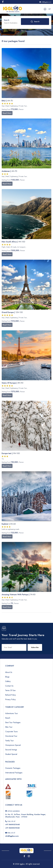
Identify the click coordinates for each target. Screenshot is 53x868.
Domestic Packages (13, 768)
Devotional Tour (11, 736)
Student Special (11, 754)
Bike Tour (9, 727)
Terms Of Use (10, 690)
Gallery (8, 681)
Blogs (7, 677)
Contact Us (9, 686)
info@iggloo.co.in (45, 2)
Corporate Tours (11, 732)
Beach (8, 718)
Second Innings (11, 750)
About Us (9, 672)
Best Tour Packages (13, 722)
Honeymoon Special (13, 745)
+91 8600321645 (12, 824)
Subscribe (35, 647)
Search (35, 22)
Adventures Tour (12, 713)
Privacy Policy (10, 699)
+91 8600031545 (12, 828)
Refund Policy (10, 695)
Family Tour (9, 741)
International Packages (14, 773)
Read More (7, 113)
